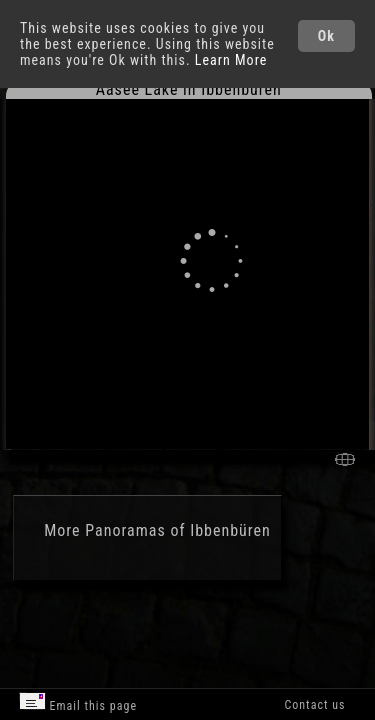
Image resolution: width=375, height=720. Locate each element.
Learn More (231, 60)
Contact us (314, 705)
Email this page (78, 702)
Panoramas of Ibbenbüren (178, 530)
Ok (326, 36)
